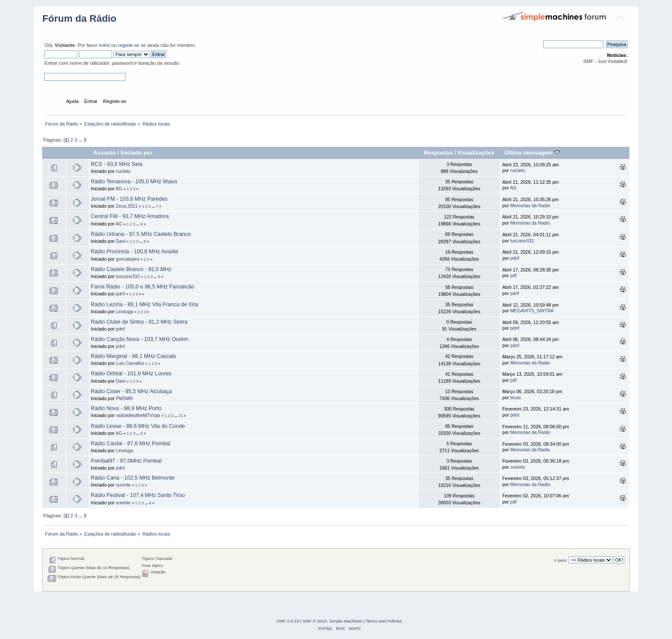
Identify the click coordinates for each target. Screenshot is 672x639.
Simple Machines (346, 621)
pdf (513, 275)
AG (119, 189)
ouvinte (517, 467)
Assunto (105, 153)
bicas (516, 397)
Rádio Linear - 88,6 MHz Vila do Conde (138, 426)
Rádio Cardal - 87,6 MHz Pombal (130, 444)
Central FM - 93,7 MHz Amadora (130, 216)
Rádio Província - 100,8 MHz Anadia (134, 252)
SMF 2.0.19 (288, 621)
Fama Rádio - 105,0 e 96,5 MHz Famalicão (142, 287)
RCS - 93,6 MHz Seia (117, 164)
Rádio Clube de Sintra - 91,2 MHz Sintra (139, 322)
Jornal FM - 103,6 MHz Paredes (129, 199)
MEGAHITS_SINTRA (532, 311)
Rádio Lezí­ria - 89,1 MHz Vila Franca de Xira (144, 305)
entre (105, 45)
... (81, 140)
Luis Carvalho (130, 363)
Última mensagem (532, 153)
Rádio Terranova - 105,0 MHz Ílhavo (134, 182)
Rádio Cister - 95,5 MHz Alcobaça (131, 391)
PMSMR (124, 398)
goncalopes (128, 259)
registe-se (129, 45)
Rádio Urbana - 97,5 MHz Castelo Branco (141, 234)
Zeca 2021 (127, 206)
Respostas (438, 153)
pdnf (515, 258)
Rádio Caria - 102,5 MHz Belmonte (133, 478)
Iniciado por (137, 153)
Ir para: (561, 560)
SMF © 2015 (315, 621)
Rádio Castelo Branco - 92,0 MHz (131, 269)
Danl (121, 241)
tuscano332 (522, 241)
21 (181, 416)
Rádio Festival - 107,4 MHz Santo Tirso (138, 495)
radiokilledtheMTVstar (138, 415)
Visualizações (476, 153)
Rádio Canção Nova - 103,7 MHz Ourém (140, 339)
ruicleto (123, 171)
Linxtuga (125, 311)
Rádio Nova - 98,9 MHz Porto (126, 408)
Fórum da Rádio (79, 18)
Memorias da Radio (530, 205)
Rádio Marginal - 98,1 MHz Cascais (133, 356)
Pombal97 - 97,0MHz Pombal (126, 461)
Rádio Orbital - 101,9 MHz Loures (131, 374)
